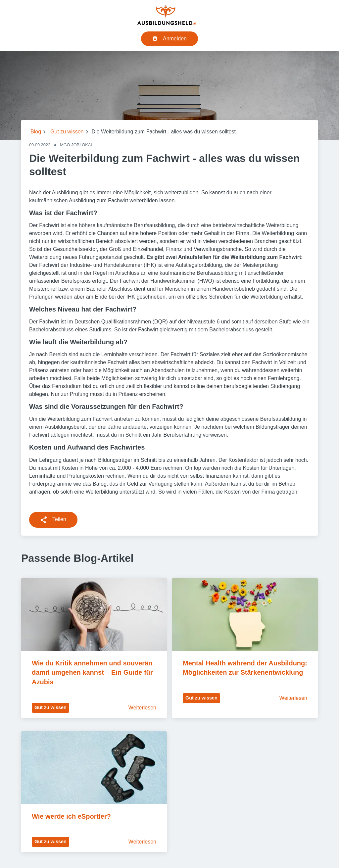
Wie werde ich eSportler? (71, 816)
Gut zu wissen (67, 132)
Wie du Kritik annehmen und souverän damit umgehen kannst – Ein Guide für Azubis (93, 673)
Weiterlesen (142, 708)
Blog (36, 132)
